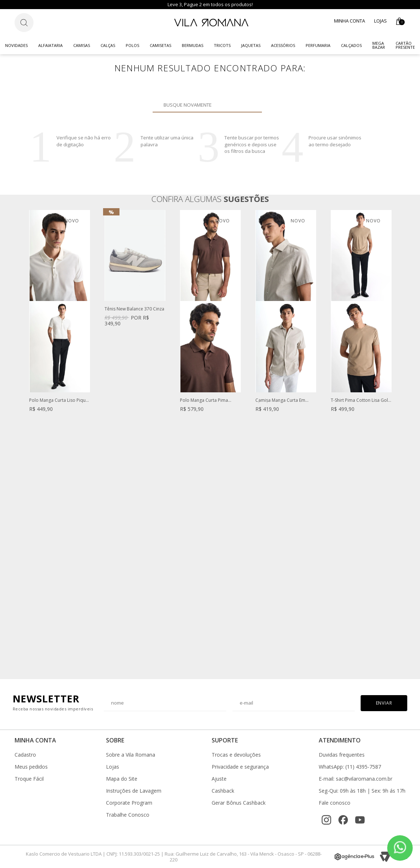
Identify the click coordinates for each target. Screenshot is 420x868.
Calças (108, 45)
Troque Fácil (29, 779)
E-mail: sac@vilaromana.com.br (356, 779)
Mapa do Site (122, 779)
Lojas (380, 21)
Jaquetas (251, 45)
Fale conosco (335, 803)
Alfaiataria (50, 45)
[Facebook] (343, 820)
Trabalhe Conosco (128, 815)
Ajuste (219, 779)
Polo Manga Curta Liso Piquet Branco (59, 401)
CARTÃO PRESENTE (405, 45)
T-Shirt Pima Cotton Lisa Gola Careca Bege (361, 401)
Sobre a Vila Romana (131, 755)
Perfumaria (318, 45)
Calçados (351, 45)
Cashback (223, 791)
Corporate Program (129, 803)
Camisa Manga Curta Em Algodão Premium (280, 401)
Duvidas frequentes (342, 755)
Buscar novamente (252, 105)
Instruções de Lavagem (134, 791)
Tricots (222, 45)
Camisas (82, 45)
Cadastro (25, 755)
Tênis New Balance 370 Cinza (134, 309)
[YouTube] (360, 820)
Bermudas (193, 45)
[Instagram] (326, 820)
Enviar (384, 703)
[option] (60, 318)
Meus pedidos (31, 767)
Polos (132, 45)
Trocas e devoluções (236, 755)
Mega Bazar (379, 45)
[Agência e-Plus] (354, 857)
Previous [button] (29, 441)
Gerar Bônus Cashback (239, 803)
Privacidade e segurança (240, 767)
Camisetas (160, 45)
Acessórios (283, 45)
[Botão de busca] (24, 23)
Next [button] (391, 441)
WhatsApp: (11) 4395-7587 (350, 767)
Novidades (16, 45)
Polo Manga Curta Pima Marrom (204, 401)
